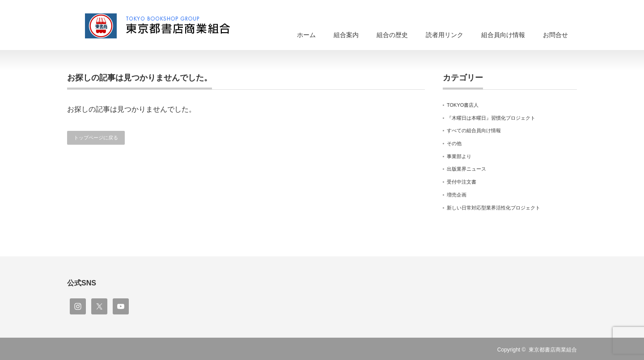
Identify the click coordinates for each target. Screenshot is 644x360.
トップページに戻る (96, 138)
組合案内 (346, 35)
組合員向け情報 (503, 35)
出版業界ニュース (466, 169)
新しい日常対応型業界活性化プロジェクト (494, 208)
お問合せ (555, 35)
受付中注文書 (462, 182)
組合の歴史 (392, 35)
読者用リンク (445, 35)
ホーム (306, 35)
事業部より (459, 156)
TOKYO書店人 (463, 105)
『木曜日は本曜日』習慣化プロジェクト (491, 118)
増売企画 (457, 195)
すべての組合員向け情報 (474, 130)
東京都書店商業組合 (553, 350)
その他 (454, 143)
